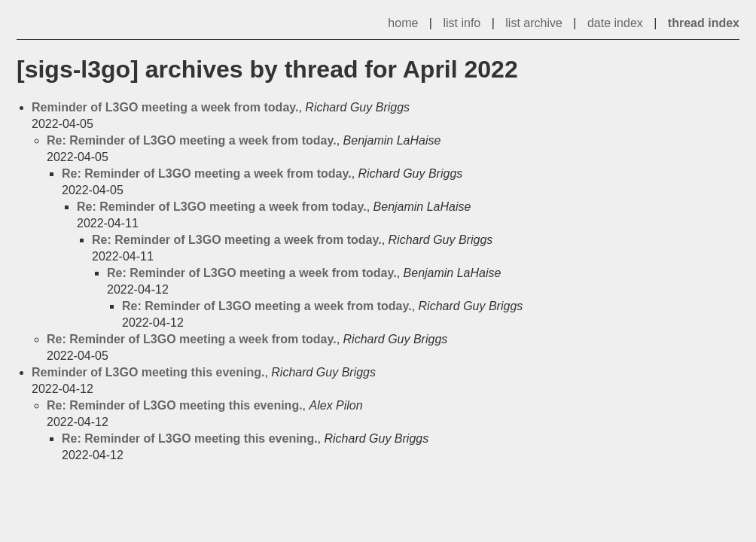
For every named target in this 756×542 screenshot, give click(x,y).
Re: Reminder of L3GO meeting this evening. (175, 405)
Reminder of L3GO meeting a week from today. (165, 107)
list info (462, 23)
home (403, 23)
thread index (704, 23)
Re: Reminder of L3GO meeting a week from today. (192, 140)
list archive (534, 23)
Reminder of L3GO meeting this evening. (148, 372)
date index (615, 23)
